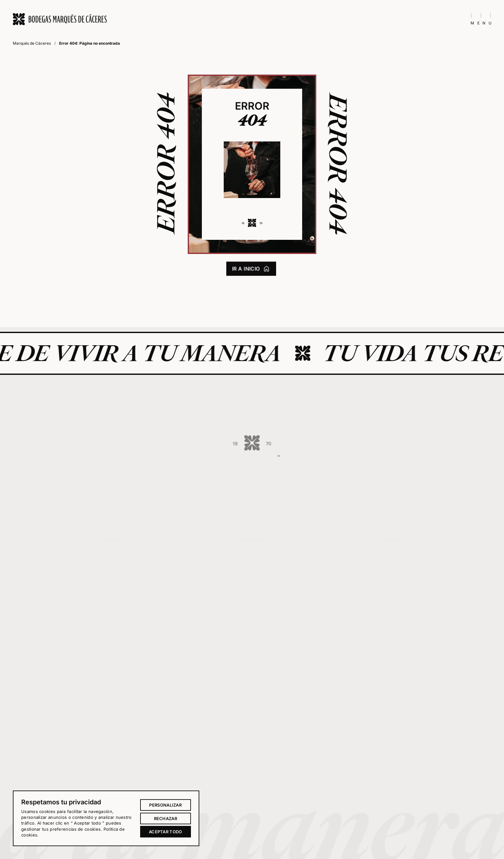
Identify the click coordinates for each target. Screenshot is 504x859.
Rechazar (166, 818)
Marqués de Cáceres (32, 43)
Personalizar (165, 805)
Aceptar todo (166, 832)
